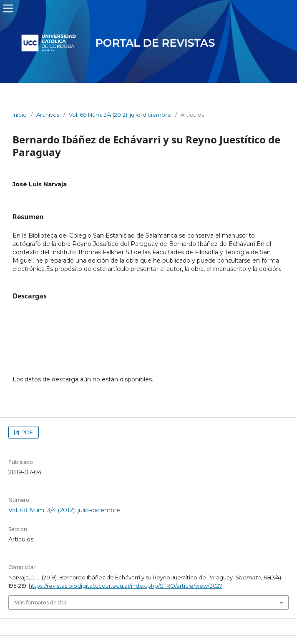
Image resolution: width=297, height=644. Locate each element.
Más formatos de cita (40, 602)
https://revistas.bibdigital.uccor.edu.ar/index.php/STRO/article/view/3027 (126, 586)
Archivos (48, 115)
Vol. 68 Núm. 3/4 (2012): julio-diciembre (120, 115)
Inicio (20, 115)
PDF (26, 432)
